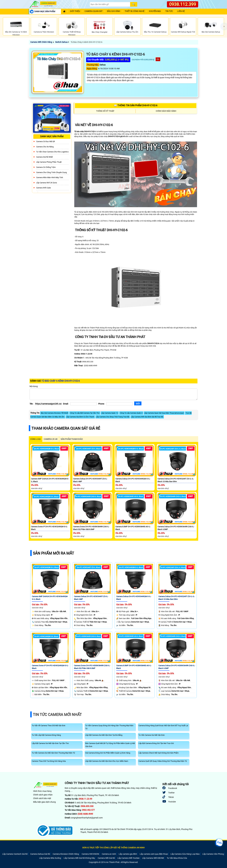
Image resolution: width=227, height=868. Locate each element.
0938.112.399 (183, 4)
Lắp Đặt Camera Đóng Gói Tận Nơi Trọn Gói (156, 743)
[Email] (83, 404)
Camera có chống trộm (46, 167)
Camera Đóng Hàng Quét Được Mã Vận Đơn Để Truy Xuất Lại (163, 726)
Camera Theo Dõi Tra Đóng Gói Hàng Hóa (49, 761)
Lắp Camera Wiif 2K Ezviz (47, 183)
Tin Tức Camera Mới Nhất (57, 715)
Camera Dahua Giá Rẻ (40, 854)
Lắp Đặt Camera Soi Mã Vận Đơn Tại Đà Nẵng (104, 735)
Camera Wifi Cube (44, 188)
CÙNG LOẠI (35, 439)
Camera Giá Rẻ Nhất (44, 157)
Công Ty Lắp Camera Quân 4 (131, 413)
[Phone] (120, 404)
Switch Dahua (61, 42)
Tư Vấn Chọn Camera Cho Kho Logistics (52, 152)
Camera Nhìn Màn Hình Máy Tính (50, 177)
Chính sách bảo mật (42, 798)
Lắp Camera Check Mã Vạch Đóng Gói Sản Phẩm (159, 753)
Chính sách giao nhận (43, 795)
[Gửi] (138, 403)
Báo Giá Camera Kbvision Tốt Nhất (54, 413)
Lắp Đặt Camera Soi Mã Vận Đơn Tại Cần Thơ (50, 743)
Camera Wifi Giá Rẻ (106, 858)
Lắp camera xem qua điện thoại (154, 854)
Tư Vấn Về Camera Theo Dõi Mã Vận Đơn (49, 726)
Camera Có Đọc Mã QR (46, 141)
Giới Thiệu (75, 11)
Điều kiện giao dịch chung (44, 802)
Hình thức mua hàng (42, 791)
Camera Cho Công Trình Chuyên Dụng (51, 172)
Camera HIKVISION (90, 854)
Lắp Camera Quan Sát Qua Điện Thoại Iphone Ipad (164, 413)
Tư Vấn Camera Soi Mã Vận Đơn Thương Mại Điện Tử (53, 753)
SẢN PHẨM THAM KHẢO (72, 439)
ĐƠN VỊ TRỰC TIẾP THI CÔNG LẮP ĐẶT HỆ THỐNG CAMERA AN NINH (113, 848)
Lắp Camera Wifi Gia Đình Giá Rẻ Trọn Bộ (147, 417)
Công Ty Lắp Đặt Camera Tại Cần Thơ (85, 413)
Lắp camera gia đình (128, 854)
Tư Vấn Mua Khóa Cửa (177, 858)
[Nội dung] (113, 394)
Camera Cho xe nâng (45, 147)
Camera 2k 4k (51, 439)
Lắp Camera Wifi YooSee (128, 858)
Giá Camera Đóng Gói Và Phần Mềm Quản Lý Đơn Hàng (108, 753)
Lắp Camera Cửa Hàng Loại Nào (185, 854)
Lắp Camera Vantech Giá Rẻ (15, 854)
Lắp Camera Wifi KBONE (153, 858)
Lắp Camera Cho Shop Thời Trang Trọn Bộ (113, 417)
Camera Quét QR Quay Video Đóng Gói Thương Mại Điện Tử (163, 761)
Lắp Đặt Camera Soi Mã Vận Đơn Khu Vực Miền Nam (107, 761)
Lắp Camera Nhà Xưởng (50, 858)
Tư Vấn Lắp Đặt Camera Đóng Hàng (46, 735)
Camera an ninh (109, 854)
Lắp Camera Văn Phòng (213, 854)
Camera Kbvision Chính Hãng (66, 854)
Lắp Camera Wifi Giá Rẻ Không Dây (79, 858)
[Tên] (48, 404)
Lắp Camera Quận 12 (110, 413)
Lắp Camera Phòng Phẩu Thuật (49, 162)
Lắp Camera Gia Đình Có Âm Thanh (80, 417)
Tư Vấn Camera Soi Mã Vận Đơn (152, 735)
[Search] (110, 4)
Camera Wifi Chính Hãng (41, 42)
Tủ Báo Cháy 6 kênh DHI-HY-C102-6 (86, 42)
